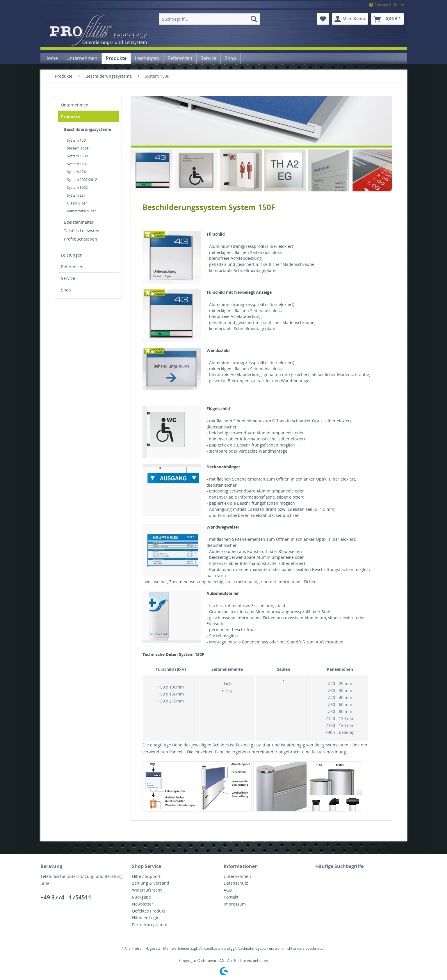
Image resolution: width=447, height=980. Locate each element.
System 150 (76, 140)
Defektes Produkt (149, 911)
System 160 (76, 164)
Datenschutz (236, 883)
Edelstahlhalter (79, 222)
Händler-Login (146, 918)
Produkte (71, 117)
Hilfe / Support (146, 876)
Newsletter (143, 904)
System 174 (76, 172)
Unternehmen (75, 105)
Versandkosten (211, 948)
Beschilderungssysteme (88, 129)
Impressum (235, 904)
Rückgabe (141, 897)
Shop (66, 290)
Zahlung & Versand (151, 883)
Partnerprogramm (150, 925)
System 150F (78, 148)
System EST (76, 195)
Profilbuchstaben (81, 239)
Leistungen (72, 255)
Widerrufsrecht (147, 890)
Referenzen (72, 267)
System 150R (77, 156)
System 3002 (77, 187)
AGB (228, 890)
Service (68, 278)
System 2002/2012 (82, 180)
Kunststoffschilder (81, 211)
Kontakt (231, 897)
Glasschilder (77, 203)
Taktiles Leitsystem (82, 231)
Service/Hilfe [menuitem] (384, 5)
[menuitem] (210, 19)
